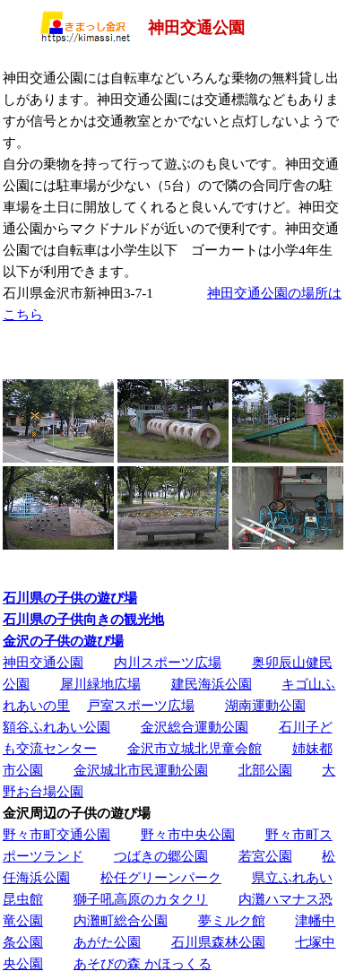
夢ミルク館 (232, 920)
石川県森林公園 (218, 942)
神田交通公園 (43, 662)
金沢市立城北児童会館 (195, 748)
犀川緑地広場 (100, 684)
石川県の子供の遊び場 (70, 598)
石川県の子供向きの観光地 (83, 619)
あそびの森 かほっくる (143, 963)
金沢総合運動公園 (195, 727)
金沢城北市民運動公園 (141, 770)
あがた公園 (107, 942)
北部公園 (265, 770)
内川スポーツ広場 (168, 662)
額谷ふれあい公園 (56, 727)
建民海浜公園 (212, 684)
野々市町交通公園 (56, 834)
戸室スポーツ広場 (141, 705)
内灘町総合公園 (121, 920)
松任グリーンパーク (161, 877)
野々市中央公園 (188, 834)
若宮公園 (265, 856)
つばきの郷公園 (161, 856)
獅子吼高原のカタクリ (141, 899)
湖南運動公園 (265, 705)
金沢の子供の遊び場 (63, 641)
